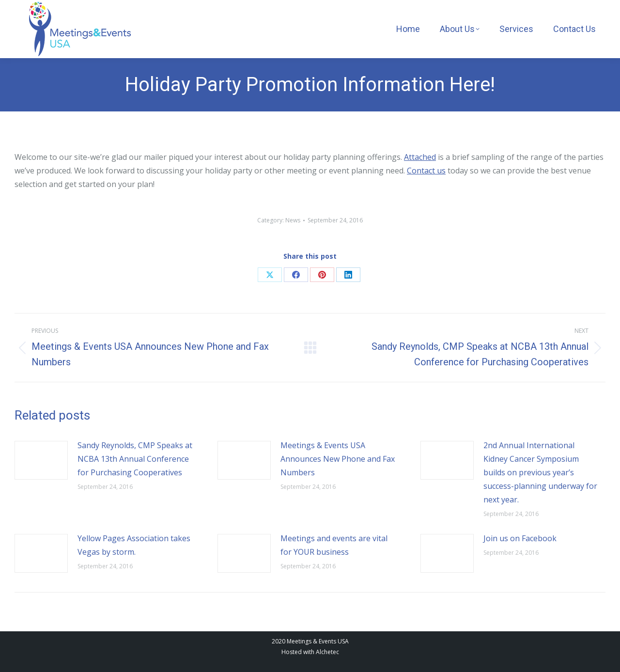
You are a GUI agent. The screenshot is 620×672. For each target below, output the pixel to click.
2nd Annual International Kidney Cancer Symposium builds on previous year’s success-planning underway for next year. (540, 472)
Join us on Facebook (520, 538)
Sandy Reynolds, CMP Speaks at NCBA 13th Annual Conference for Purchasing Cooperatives (135, 459)
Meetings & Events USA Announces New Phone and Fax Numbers (338, 459)
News (293, 220)
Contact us (426, 171)
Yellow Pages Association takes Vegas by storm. (134, 545)
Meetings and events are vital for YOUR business (334, 545)
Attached (420, 157)
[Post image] (41, 460)
